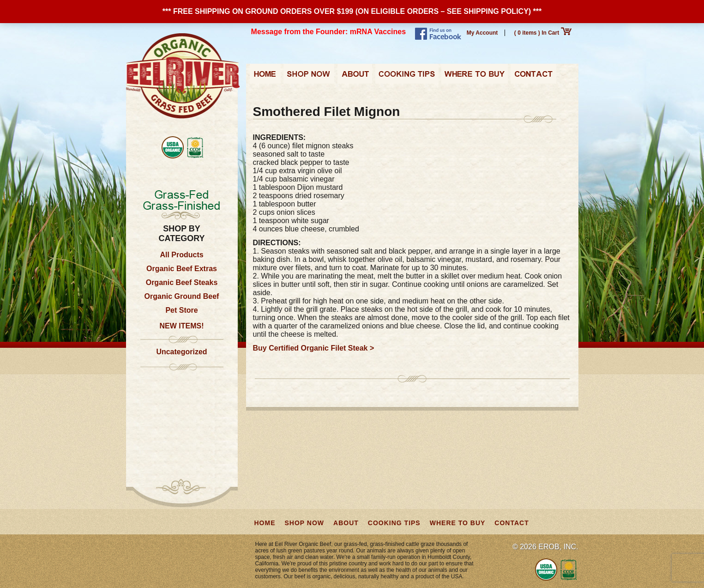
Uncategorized (181, 352)
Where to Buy (475, 77)
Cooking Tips (407, 77)
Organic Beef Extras (182, 269)
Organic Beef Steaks (182, 282)
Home (265, 77)
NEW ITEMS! (182, 326)
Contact (533, 77)
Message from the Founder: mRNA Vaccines (329, 32)
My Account (482, 33)
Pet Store (181, 310)
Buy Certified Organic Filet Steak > (314, 348)
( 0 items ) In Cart (543, 33)
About (355, 77)
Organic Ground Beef (182, 296)
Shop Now (309, 77)
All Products (181, 255)
